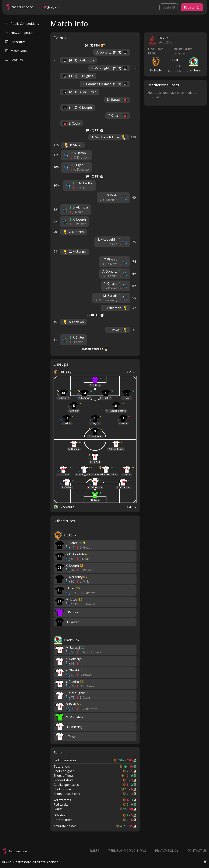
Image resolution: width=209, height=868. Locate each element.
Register (192, 7)
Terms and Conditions (127, 851)
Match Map (16, 51)
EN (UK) (50, 7)
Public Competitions (22, 24)
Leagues (14, 60)
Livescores (15, 42)
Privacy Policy (167, 851)
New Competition (20, 33)
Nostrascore (20, 7)
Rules (95, 851)
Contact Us (197, 851)
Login (169, 7)
